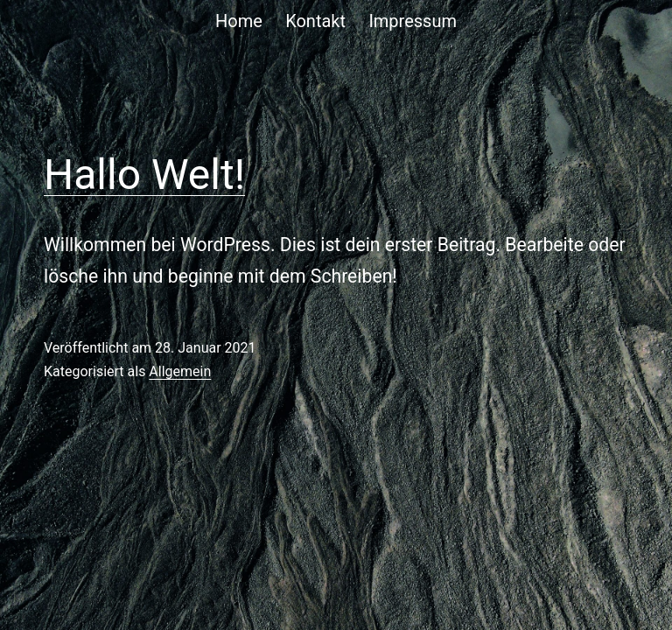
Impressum (413, 21)
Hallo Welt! (144, 175)
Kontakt (315, 21)
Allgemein (180, 371)
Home (239, 21)
